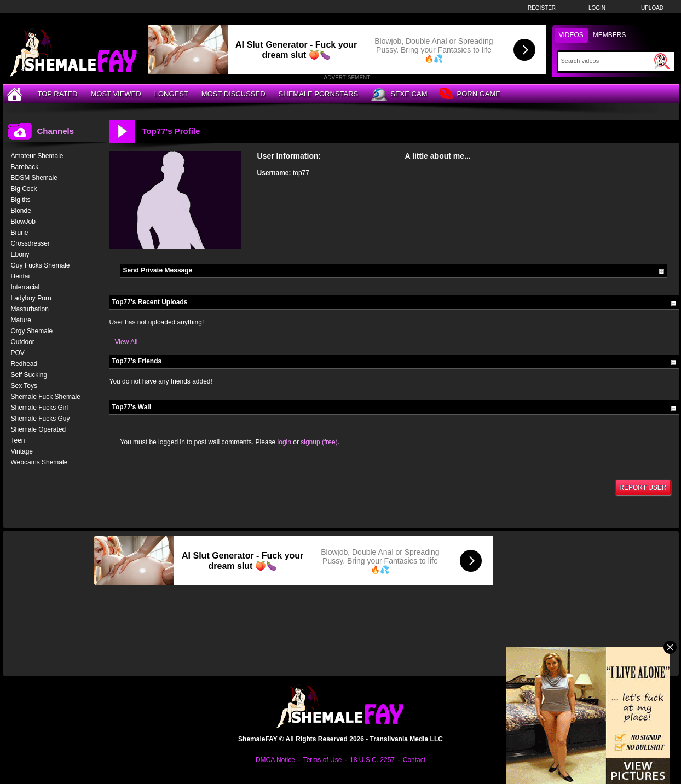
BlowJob (23, 222)
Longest (171, 94)
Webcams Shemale (39, 462)
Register (542, 8)
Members (610, 35)
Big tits (21, 200)
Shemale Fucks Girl (40, 408)
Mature (21, 320)
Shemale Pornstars (319, 94)
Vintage (22, 451)
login (284, 442)
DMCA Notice (275, 760)
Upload (652, 8)
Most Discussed (233, 94)
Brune (20, 233)
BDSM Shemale (34, 178)
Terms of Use (323, 760)
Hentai (21, 276)
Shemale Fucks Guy (41, 419)
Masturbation (30, 309)
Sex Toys (24, 386)
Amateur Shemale (37, 156)
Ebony (20, 254)
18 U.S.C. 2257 (372, 760)
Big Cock (24, 189)
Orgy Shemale (32, 331)
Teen (18, 440)
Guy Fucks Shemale (41, 265)
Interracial (25, 287)
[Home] (16, 94)
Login (597, 8)
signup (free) (319, 442)
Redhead (24, 364)
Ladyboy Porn (31, 298)
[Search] (606, 61)
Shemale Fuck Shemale (46, 397)
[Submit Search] (662, 61)
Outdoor (23, 342)
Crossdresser (30, 243)
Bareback (25, 167)
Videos (571, 35)
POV (18, 353)
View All (126, 342)
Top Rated (58, 94)
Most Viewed (116, 94)
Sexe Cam (399, 95)
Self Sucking (29, 375)
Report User (643, 487)
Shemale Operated (39, 429)
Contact (414, 760)
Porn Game (470, 94)
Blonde (21, 211)
